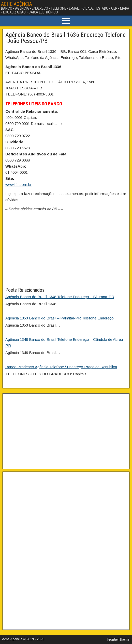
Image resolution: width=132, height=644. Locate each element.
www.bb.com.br (18, 184)
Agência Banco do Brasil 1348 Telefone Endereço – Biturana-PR (60, 297)
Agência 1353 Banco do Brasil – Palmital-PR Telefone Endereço (60, 318)
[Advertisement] (66, 251)
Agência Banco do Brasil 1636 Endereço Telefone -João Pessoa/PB (65, 38)
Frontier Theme (118, 639)
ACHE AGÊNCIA (17, 4)
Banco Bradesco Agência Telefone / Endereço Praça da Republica (61, 367)
